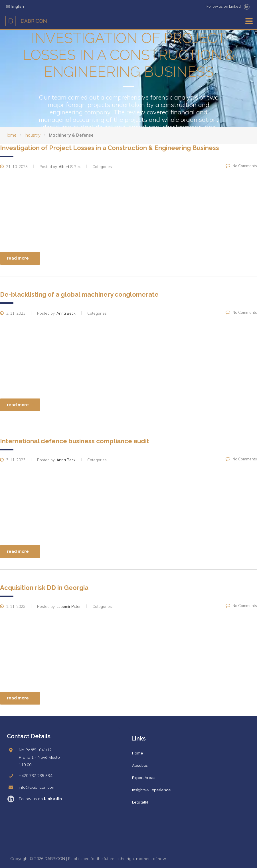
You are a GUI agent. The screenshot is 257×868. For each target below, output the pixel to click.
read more (21, 258)
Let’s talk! (140, 802)
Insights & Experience (151, 790)
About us (140, 765)
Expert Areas (144, 778)
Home (11, 135)
